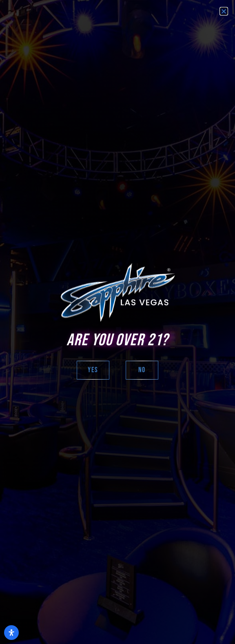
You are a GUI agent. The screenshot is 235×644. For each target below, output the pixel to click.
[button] (224, 11)
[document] (117, 322)
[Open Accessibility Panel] (11, 633)
